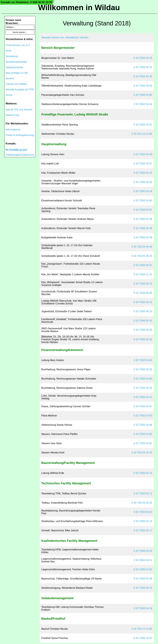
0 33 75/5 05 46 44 (142, 247)
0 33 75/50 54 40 (143, 154)
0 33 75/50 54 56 (143, 237)
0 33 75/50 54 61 (143, 125)
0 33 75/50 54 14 (143, 521)
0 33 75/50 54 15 (143, 473)
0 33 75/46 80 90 (143, 293)
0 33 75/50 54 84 (143, 360)
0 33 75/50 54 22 (143, 512)
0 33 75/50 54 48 (143, 219)
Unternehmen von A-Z (18, 45)
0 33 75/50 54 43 (143, 388)
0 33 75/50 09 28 (143, 330)
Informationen (13, 130)
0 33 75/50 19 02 (143, 638)
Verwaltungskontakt (16, 62)
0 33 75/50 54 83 (143, 416)
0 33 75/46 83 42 (143, 321)
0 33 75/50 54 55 (143, 182)
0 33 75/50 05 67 (143, 265)
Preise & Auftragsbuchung (20, 135)
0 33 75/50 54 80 (143, 379)
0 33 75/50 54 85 (143, 95)
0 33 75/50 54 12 (143, 588)
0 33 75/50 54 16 (143, 608)
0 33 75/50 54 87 (143, 406)
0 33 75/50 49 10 (143, 311)
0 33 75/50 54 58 (143, 579)
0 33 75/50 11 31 (143, 274)
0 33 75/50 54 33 (143, 58)
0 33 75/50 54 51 (143, 560)
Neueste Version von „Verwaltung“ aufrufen (65, 37)
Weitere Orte (12, 115)
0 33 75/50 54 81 (143, 443)
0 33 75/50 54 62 (143, 569)
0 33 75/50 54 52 (143, 551)
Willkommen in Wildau (79, 8)
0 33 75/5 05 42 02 (142, 503)
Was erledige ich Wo (17, 73)
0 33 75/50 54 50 (143, 369)
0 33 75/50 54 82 (143, 434)
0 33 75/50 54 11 (143, 494)
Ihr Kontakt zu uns (16, 150)
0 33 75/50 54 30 (143, 76)
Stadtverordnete (14, 67)
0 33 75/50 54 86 (143, 425)
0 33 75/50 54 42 (143, 173)
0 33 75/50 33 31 (143, 302)
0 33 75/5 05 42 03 (142, 453)
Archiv (9, 95)
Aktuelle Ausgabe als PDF (20, 90)
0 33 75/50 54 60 (143, 201)
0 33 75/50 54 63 (143, 86)
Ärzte (8, 51)
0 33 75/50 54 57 (143, 164)
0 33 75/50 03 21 (143, 284)
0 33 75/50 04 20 (143, 339)
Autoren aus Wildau (16, 84)
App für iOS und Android (19, 110)
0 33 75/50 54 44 (143, 104)
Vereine (10, 78)
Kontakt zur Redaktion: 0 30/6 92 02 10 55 (26, 2)
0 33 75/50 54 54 (143, 191)
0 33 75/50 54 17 (143, 530)
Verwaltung (12, 56)
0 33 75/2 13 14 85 (142, 134)
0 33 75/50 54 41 (143, 397)
